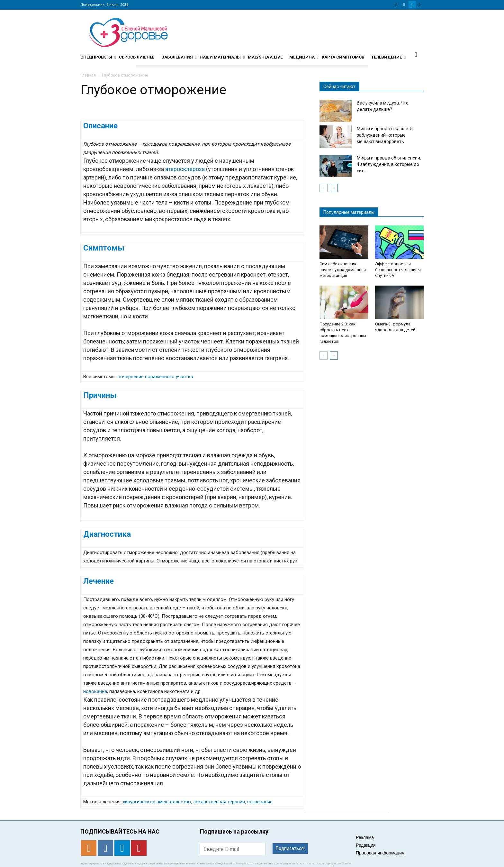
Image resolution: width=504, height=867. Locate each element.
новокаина (95, 691)
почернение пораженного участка (155, 377)
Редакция (366, 845)
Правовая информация (380, 853)
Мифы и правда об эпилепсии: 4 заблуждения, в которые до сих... (389, 164)
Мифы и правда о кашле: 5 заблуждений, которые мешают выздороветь (385, 135)
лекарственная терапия (219, 802)
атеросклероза (185, 169)
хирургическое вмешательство (157, 802)
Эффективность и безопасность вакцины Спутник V (398, 270)
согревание (260, 802)
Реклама (365, 837)
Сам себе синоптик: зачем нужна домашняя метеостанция (343, 270)
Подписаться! (290, 848)
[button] (416, 54)
